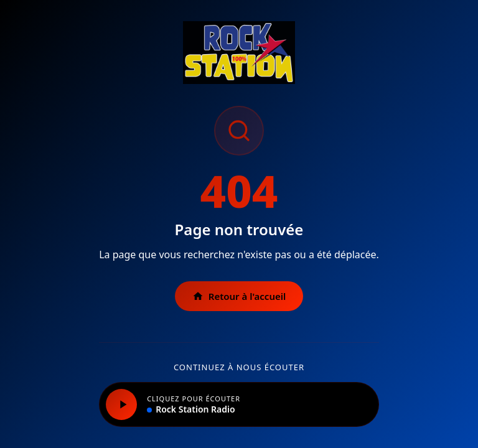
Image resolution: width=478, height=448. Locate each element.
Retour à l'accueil (239, 296)
